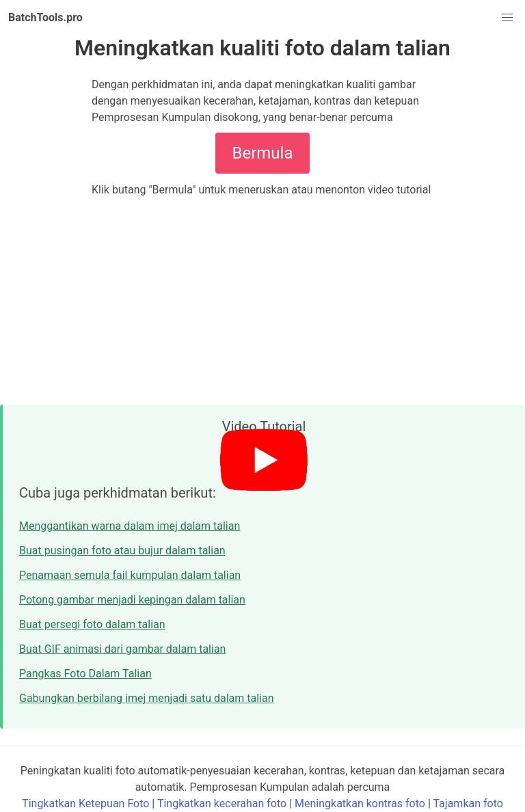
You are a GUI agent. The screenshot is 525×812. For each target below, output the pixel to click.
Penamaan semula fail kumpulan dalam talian (130, 575)
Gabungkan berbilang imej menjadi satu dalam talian (147, 698)
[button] (507, 18)
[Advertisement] (262, 301)
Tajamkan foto (468, 803)
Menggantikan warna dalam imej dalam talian (130, 526)
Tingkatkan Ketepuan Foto (85, 803)
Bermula (263, 153)
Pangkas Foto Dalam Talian (85, 674)
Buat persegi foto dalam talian (92, 624)
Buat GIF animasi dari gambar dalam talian (122, 649)
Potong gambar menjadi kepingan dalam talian (132, 600)
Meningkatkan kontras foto (360, 803)
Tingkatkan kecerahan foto (222, 803)
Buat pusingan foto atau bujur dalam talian (122, 551)
